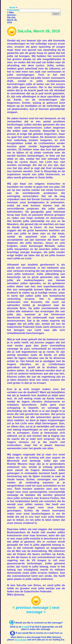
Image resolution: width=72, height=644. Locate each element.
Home (12, 7)
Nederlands (13, 10)
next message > (43, 610)
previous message (32, 608)
